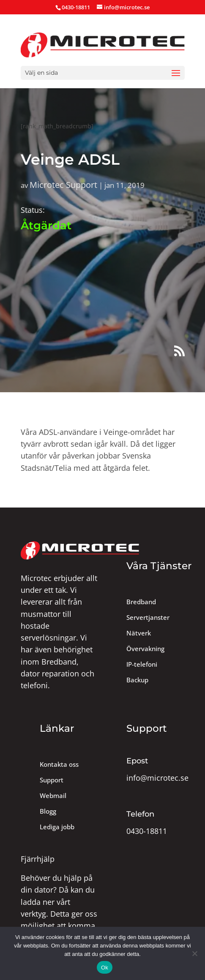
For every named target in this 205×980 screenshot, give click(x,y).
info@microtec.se (157, 778)
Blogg (48, 811)
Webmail (53, 796)
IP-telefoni (142, 664)
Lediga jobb (57, 827)
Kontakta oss (59, 764)
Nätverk (139, 633)
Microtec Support (63, 185)
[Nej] (194, 953)
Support (52, 780)
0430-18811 (147, 831)
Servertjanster (148, 618)
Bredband (141, 602)
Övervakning (145, 649)
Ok (105, 968)
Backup (137, 680)
